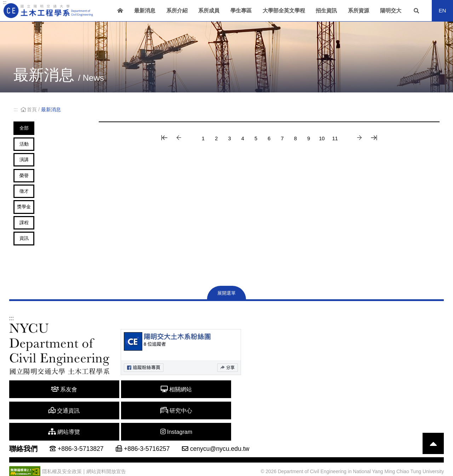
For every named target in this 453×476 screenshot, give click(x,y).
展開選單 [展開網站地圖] (226, 324)
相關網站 (94, 420)
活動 (36, 149)
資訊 (36, 270)
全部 (36, 129)
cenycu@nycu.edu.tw (220, 437)
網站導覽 (268, 420)
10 (334, 138)
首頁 (30, 110)
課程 (36, 250)
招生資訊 (326, 10)
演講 (36, 169)
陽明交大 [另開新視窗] (391, 10)
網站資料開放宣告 (106, 460)
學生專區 (241, 10)
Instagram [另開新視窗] (327, 420)
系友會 (36, 420)
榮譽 (36, 189)
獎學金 (36, 230)
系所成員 (209, 10)
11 (350, 138)
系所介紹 (177, 10)
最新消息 (145, 10)
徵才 (36, 209)
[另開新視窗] (181, 383)
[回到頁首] (433, 432)
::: (5, 2)
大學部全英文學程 (284, 10)
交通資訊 (152, 420)
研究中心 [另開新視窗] (210, 420)
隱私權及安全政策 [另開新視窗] (62, 460)
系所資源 (359, 10)
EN (442, 10)
